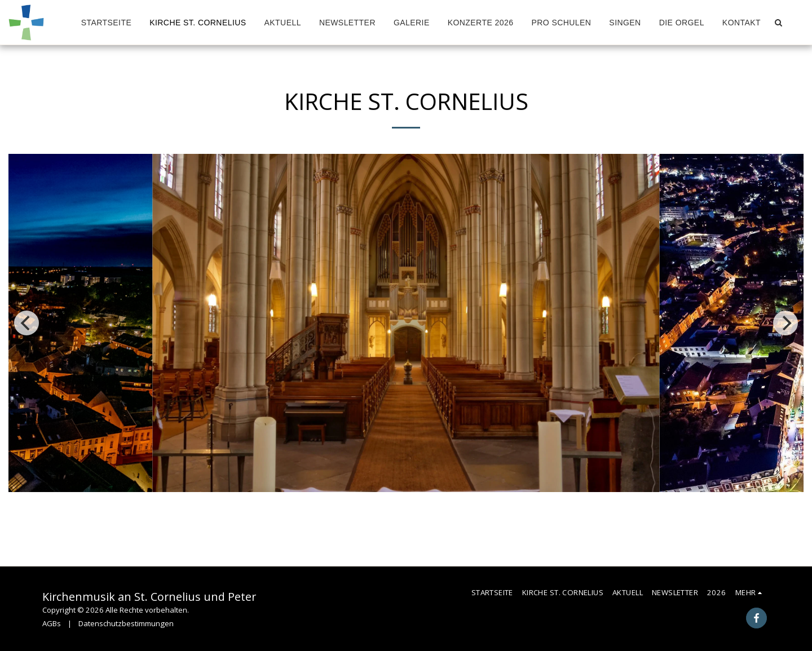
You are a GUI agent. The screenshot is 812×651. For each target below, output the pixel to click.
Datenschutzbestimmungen (126, 623)
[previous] (27, 323)
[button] (778, 23)
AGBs (52, 623)
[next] (785, 323)
